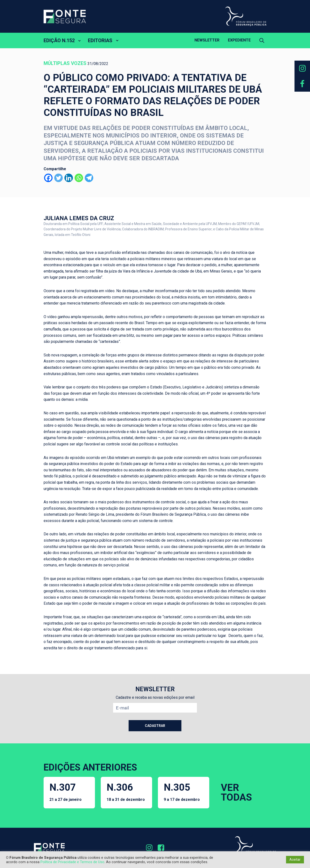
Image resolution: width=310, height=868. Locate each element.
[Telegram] (89, 178)
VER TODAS (236, 792)
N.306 (126, 792)
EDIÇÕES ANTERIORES (90, 767)
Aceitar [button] (295, 860)
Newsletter (207, 40)
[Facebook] (48, 178)
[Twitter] (58, 178)
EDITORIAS (100, 40)
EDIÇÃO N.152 (59, 40)
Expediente (239, 40)
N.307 (66, 792)
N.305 (182, 792)
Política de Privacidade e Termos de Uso (72, 862)
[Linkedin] (69, 178)
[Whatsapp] (79, 178)
